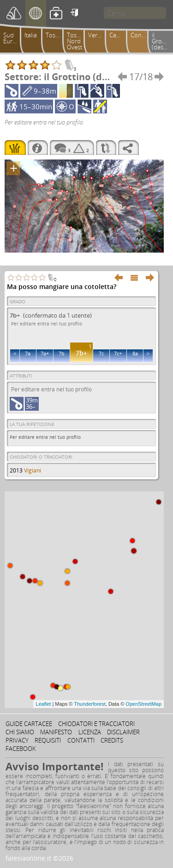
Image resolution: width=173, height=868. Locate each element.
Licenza (90, 732)
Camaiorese (119, 35)
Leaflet (43, 704)
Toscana (56, 35)
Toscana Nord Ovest (77, 41)
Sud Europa (13, 38)
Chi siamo (20, 732)
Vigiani (33, 470)
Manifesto (56, 732)
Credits (112, 740)
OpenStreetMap (143, 704)
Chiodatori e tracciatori (96, 724)
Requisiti (48, 740)
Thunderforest (89, 704)
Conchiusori (141, 35)
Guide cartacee (29, 724)
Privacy (17, 740)
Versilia (98, 35)
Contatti (81, 740)
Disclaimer (123, 732)
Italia (31, 35)
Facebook (21, 749)
